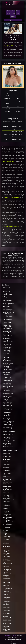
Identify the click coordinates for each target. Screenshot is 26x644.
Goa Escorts (5, 531)
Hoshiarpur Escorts (7, 578)
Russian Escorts (6, 287)
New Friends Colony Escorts (9, 417)
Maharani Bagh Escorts (8, 395)
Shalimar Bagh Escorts (8, 414)
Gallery (9, 14)
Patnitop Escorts (6, 558)
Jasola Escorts (6, 333)
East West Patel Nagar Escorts (10, 451)
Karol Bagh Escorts (7, 299)
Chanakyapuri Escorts (8, 394)
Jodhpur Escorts (6, 609)
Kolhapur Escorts (7, 504)
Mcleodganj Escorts (9, 45)
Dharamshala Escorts (8, 525)
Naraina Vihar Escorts (8, 436)
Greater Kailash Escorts (8, 303)
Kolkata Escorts (6, 553)
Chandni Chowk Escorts (8, 327)
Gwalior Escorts (6, 596)
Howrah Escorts (6, 615)
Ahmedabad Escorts (7, 565)
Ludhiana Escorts (7, 569)
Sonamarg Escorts (7, 621)
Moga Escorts (6, 580)
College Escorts (6, 292)
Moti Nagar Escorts (7, 376)
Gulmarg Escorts (6, 616)
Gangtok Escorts (6, 492)
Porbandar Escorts (7, 600)
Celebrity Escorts (7, 293)
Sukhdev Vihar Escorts (8, 426)
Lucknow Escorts (6, 476)
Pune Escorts (6, 535)
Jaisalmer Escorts (7, 462)
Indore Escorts (6, 542)
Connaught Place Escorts (8, 315)
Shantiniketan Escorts (8, 435)
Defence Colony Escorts (8, 407)
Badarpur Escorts (7, 331)
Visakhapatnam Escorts (8, 587)
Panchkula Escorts (7, 526)
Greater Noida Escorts (8, 363)
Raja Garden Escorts (7, 449)
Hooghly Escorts (6, 629)
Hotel (18, 14)
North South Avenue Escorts (9, 452)
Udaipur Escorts (6, 463)
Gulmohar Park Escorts (8, 443)
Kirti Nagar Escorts (7, 420)
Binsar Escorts (6, 495)
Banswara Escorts (7, 514)
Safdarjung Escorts (7, 340)
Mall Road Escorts (7, 424)
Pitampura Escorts (7, 323)
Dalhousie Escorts (7, 619)
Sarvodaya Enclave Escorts (9, 440)
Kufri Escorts (6, 559)
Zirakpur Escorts (6, 506)
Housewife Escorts (7, 290)
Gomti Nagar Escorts (8, 523)
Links (13, 14)
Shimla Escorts (6, 544)
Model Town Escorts (7, 369)
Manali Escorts (6, 529)
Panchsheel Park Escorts (8, 442)
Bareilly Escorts (6, 513)
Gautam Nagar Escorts (8, 385)
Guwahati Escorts (7, 479)
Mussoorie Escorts (7, 511)
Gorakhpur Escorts (7, 606)
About (13, 11)
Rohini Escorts (6, 321)
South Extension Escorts (8, 404)
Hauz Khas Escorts (7, 339)
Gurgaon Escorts (6, 359)
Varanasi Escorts (6, 575)
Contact (13, 16)
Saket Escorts (6, 355)
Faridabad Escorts (7, 362)
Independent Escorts (7, 295)
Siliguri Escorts (6, 627)
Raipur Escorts (6, 549)
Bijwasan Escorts (6, 448)
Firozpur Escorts (6, 583)
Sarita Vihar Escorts (7, 330)
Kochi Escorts (6, 475)
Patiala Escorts (6, 555)
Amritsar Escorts (6, 568)
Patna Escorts (6, 605)
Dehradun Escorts (7, 541)
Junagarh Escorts (7, 597)
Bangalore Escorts (7, 562)
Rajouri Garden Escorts (8, 398)
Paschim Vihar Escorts (8, 402)
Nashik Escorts (6, 552)
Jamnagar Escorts (7, 485)
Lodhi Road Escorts (7, 328)
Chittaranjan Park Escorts (9, 318)
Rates (18, 11)
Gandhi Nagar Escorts (8, 522)
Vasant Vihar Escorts (7, 349)
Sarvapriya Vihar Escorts (8, 437)
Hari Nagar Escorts (7, 405)
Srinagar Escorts (6, 509)
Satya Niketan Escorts (8, 344)
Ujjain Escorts (6, 612)
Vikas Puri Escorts (7, 416)
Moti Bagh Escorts (7, 346)
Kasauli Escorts (6, 628)
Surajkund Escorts (7, 430)
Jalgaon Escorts (6, 503)
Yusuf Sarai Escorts (7, 427)
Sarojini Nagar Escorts (8, 342)
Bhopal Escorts (6, 550)
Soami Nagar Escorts (8, 439)
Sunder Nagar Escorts (8, 455)
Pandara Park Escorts (8, 392)
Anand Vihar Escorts (7, 408)
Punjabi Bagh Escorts (8, 365)
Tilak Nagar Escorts (7, 397)
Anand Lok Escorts (7, 399)
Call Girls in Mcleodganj (8, 161)
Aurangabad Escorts (7, 482)
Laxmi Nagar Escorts (8, 309)
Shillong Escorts (6, 491)
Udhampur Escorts (7, 624)
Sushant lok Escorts (7, 336)
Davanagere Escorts (7, 603)
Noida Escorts (6, 358)
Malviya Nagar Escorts (8, 311)
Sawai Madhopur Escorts (8, 500)
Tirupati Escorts (6, 586)
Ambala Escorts (6, 608)
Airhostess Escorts (7, 289)
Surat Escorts (6, 472)
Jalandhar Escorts (7, 536)
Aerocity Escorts (6, 418)
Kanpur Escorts (6, 519)
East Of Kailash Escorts (8, 312)
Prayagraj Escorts (7, 473)
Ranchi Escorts (6, 567)
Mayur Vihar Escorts (7, 324)
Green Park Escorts (7, 368)
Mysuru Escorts (6, 516)
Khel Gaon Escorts (7, 433)
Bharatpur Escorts (7, 487)
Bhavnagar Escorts (7, 520)
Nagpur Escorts (6, 478)
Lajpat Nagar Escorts (8, 302)
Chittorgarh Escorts (7, 588)
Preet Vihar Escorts (7, 314)
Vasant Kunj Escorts (7, 347)
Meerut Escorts (6, 577)
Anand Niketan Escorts (8, 445)
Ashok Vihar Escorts (7, 383)
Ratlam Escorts (6, 471)
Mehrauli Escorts (6, 356)
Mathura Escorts (6, 533)
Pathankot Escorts (7, 507)
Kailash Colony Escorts (8, 446)
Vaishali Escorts (6, 379)
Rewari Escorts (6, 468)
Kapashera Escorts (7, 334)
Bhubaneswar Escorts (8, 481)
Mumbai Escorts (6, 538)
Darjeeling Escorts (7, 618)
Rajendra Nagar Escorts (8, 388)
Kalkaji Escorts (6, 337)
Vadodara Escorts (7, 590)
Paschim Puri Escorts (7, 411)
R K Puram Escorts (7, 343)
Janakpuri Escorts (7, 308)
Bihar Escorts (6, 591)
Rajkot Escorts (6, 484)
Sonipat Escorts (6, 498)
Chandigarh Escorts (7, 564)
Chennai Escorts (6, 556)
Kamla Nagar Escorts (8, 386)
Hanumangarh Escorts (8, 490)
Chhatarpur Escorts (7, 380)
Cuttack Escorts (6, 613)
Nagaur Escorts (6, 501)
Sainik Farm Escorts (7, 382)
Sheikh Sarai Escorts (7, 429)
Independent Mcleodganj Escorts (12, 197)
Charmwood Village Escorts (9, 432)
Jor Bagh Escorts (6, 391)
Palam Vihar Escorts (7, 401)
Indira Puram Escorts (7, 320)
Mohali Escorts (6, 572)
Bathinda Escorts (7, 571)
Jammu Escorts (6, 510)
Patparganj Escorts (7, 378)
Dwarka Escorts (6, 306)
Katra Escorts (6, 625)
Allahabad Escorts (7, 574)
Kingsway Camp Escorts (8, 423)
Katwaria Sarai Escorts (8, 352)
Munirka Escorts (6, 350)
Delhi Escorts (19, 636)
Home (5, 642)
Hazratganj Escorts (7, 517)
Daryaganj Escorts (7, 325)
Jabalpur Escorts (6, 594)
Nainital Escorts (6, 494)
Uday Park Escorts (7, 457)
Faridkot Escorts (6, 622)
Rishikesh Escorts (7, 528)
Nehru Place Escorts (7, 317)
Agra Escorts (6, 532)
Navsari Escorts (6, 353)
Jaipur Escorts (6, 539)
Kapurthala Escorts (7, 581)
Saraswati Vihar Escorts (8, 421)
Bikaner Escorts (6, 610)
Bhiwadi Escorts (6, 466)
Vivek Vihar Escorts (7, 410)
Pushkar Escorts (6, 465)
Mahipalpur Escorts (7, 305)
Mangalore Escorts (7, 602)
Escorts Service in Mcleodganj (12, 227)
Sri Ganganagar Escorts (8, 488)
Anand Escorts (6, 631)
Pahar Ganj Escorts (7, 301)
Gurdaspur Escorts (7, 593)
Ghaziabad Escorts (7, 361)
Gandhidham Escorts (7, 599)
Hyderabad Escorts (7, 561)
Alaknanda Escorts (7, 375)
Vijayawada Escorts (7, 584)
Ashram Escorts (6, 454)
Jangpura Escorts (7, 413)
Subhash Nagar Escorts (8, 389)
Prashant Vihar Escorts (8, 366)
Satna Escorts (6, 469)
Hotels (11, 643)
